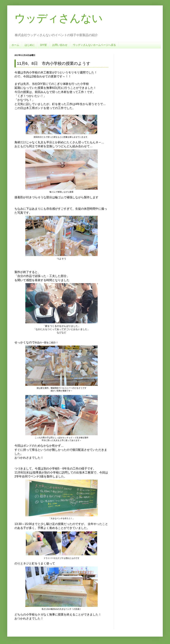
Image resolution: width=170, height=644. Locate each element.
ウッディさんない (59, 18)
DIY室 (43, 45)
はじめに (30, 45)
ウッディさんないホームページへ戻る (94, 45)
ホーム (15, 45)
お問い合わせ (60, 45)
